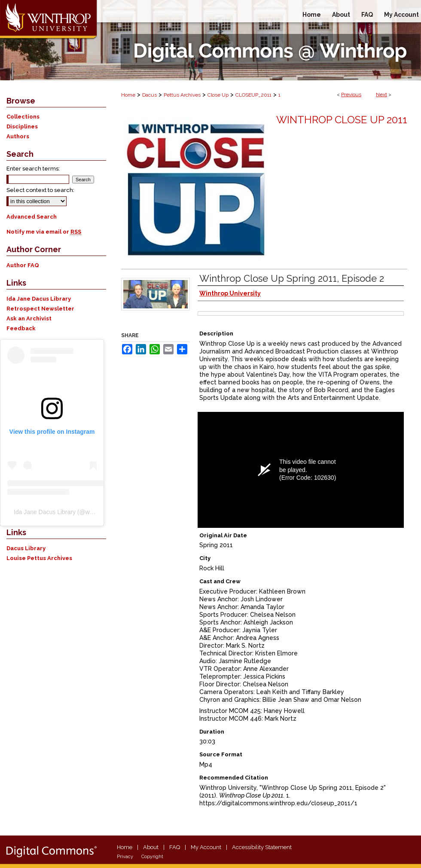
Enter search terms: (33, 169)
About (151, 847)
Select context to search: (40, 190)
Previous (351, 94)
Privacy (125, 857)
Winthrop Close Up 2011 (342, 120)
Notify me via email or (44, 232)
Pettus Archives (182, 95)
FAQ (175, 847)
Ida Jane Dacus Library (39, 299)
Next (381, 94)
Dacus (149, 95)
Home (128, 95)
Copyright (152, 857)
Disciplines (22, 126)
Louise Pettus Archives (39, 558)
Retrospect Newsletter (40, 309)
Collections (23, 117)
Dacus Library (26, 548)
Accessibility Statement (262, 847)
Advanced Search (32, 217)
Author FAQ (23, 265)
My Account (206, 847)
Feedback (21, 328)
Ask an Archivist (29, 318)
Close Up (218, 95)
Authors (18, 136)
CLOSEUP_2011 (253, 95)
